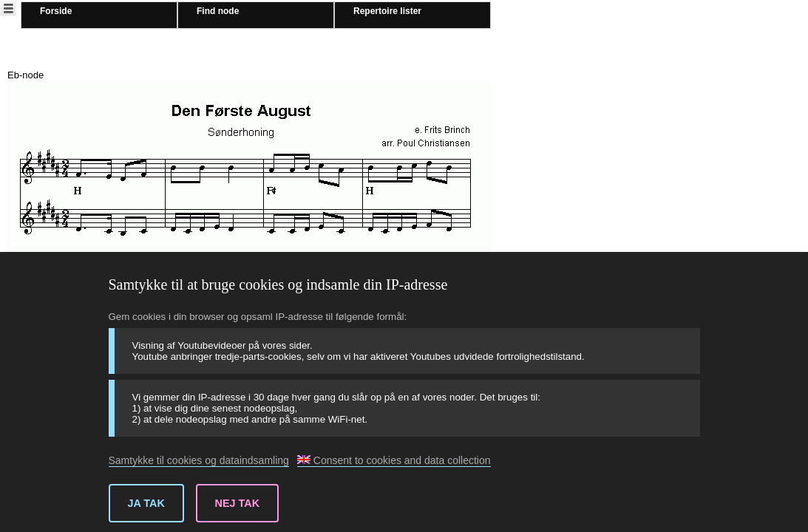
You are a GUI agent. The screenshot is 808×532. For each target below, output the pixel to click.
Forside (56, 11)
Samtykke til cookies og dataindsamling (199, 460)
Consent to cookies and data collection (394, 460)
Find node (218, 11)
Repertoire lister (387, 11)
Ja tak (146, 503)
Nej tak (238, 503)
